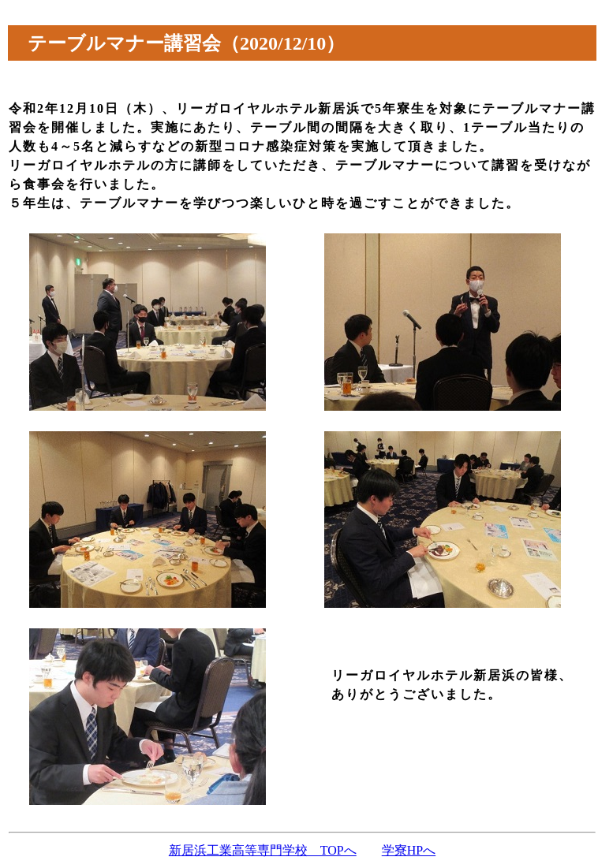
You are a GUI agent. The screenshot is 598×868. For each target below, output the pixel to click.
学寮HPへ (409, 850)
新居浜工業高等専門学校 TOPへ (263, 850)
